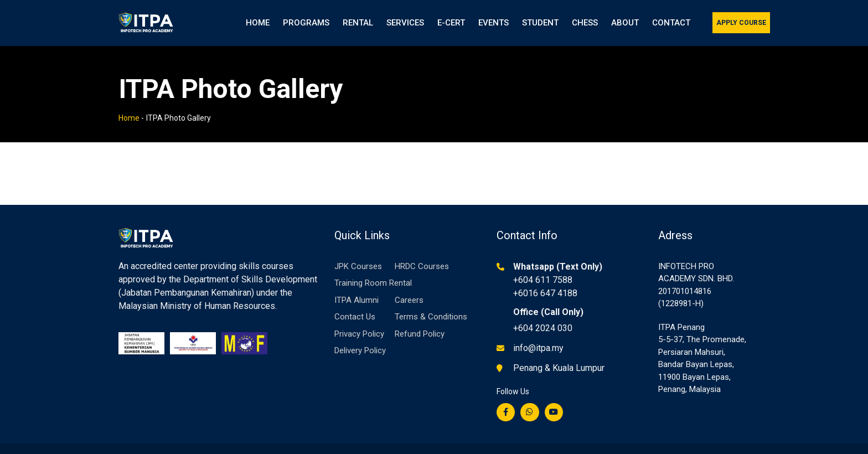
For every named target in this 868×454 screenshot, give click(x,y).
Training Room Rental (373, 269)
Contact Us (355, 303)
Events (494, 23)
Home (258, 23)
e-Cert (451, 23)
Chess (585, 23)
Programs (306, 23)
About (625, 23)
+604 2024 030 (543, 314)
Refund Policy (420, 320)
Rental (358, 23)
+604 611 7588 (543, 266)
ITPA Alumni (356, 286)
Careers (409, 286)
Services (405, 23)
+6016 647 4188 (545, 279)
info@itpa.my (538, 334)
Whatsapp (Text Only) (558, 253)
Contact (671, 23)
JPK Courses (358, 252)
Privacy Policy (359, 320)
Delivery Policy (360, 337)
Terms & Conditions (431, 303)
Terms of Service (719, 448)
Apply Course (741, 23)
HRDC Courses (422, 252)
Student (540, 23)
